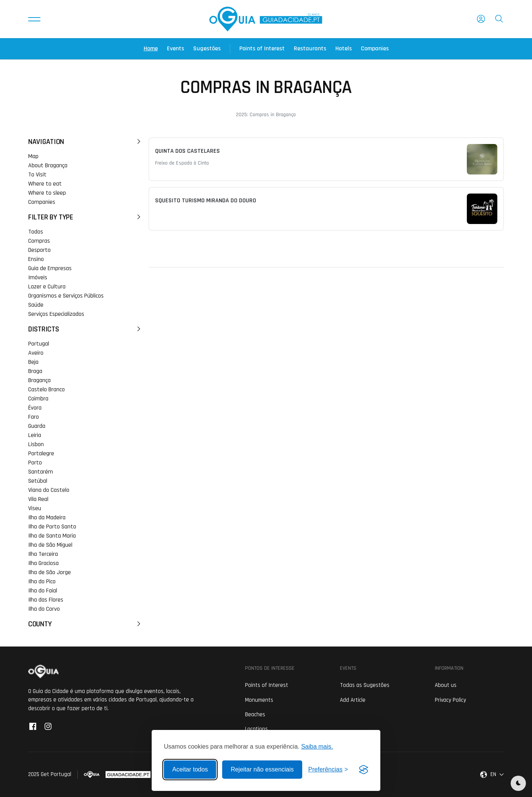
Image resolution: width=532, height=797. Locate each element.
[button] (34, 19)
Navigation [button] (85, 142)
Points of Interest (262, 49)
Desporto (39, 250)
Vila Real (38, 499)
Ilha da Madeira (47, 518)
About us (446, 685)
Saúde (36, 305)
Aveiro (36, 353)
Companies (375, 49)
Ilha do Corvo (44, 609)
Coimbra (38, 399)
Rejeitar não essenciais (262, 769)
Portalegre (41, 454)
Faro (34, 417)
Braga (35, 371)
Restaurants (310, 49)
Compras (39, 241)
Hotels (344, 49)
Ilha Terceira (43, 554)
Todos (36, 232)
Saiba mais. (317, 747)
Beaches (255, 715)
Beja (33, 362)
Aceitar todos (190, 769)
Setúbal (38, 481)
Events (175, 49)
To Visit (37, 175)
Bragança (39, 380)
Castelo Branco (46, 390)
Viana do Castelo (49, 490)
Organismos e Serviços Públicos (66, 296)
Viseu (35, 508)
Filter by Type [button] (85, 217)
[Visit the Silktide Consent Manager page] (364, 770)
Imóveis (38, 278)
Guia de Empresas (50, 268)
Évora (35, 408)
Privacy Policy (450, 700)
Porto (35, 463)
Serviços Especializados (56, 314)
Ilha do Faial (43, 591)
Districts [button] (85, 329)
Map (33, 156)
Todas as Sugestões (365, 685)
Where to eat (45, 184)
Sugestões (207, 49)
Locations (256, 729)
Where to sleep (47, 193)
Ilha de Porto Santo (52, 527)
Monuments (259, 700)
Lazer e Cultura (47, 287)
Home (151, 49)
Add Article (353, 700)
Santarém (41, 472)
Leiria (35, 435)
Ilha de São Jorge (50, 572)
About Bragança (48, 166)
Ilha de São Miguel (50, 545)
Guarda (37, 426)
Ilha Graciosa (43, 563)
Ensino (36, 259)
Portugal (39, 344)
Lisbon (36, 444)
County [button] (85, 624)
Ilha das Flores (46, 600)
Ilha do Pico (42, 582)
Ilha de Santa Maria (52, 536)
